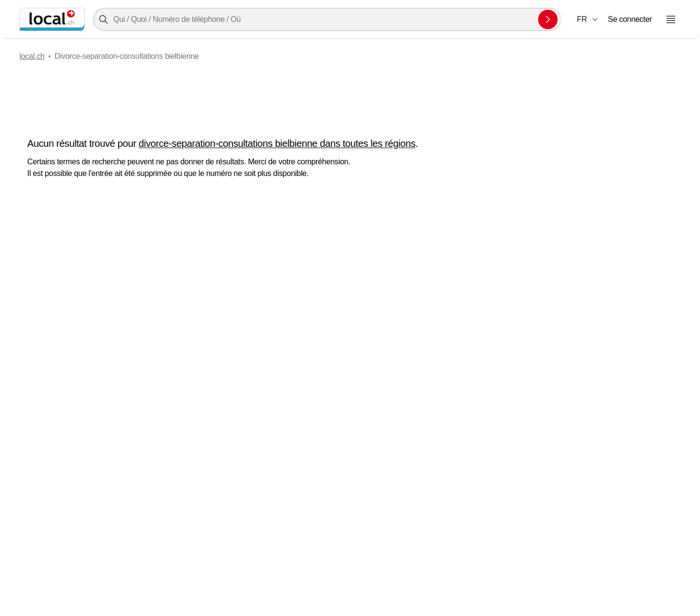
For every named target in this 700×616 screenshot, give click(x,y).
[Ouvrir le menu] (671, 19)
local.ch (32, 56)
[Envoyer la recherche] (548, 19)
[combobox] (327, 19)
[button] (588, 19)
